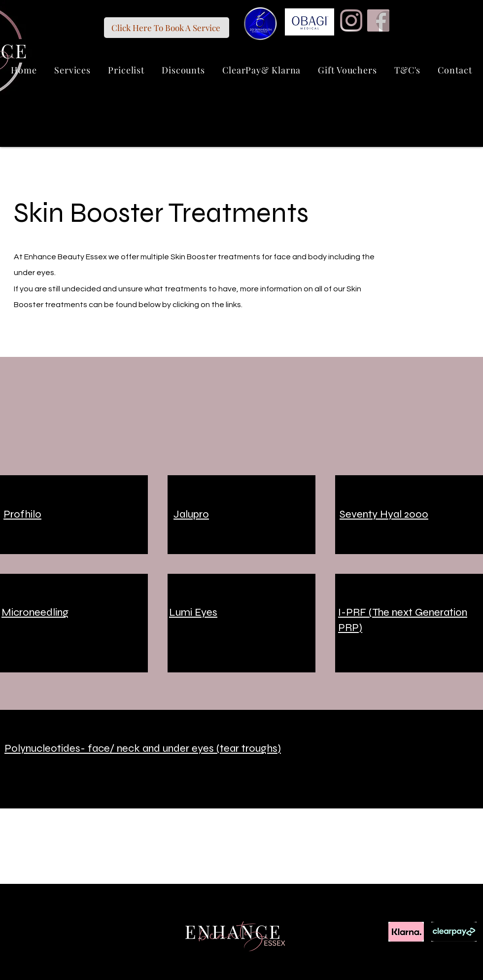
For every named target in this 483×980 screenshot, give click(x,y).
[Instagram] (351, 20)
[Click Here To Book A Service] (167, 28)
